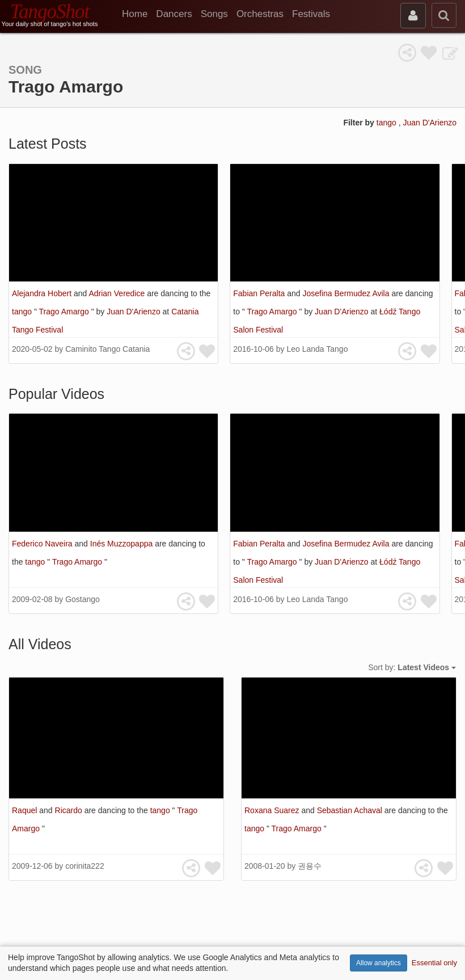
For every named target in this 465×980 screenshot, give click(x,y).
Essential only (434, 963)
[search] (444, 15)
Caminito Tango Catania (107, 349)
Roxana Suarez (273, 810)
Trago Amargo (65, 312)
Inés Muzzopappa (122, 544)
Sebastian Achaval (351, 810)
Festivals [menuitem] (311, 14)
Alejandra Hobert (43, 293)
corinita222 (85, 866)
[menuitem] (139, 14)
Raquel (26, 810)
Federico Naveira (43, 544)
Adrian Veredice (118, 293)
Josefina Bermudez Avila (347, 293)
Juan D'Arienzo (430, 123)
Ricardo (70, 810)
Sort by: (412, 667)
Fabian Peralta (260, 293)
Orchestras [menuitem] (260, 14)
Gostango (83, 599)
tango (388, 123)
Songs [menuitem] (214, 14)
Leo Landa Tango (317, 349)
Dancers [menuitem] (174, 14)
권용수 (310, 866)
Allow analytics (379, 963)
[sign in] (413, 16)
